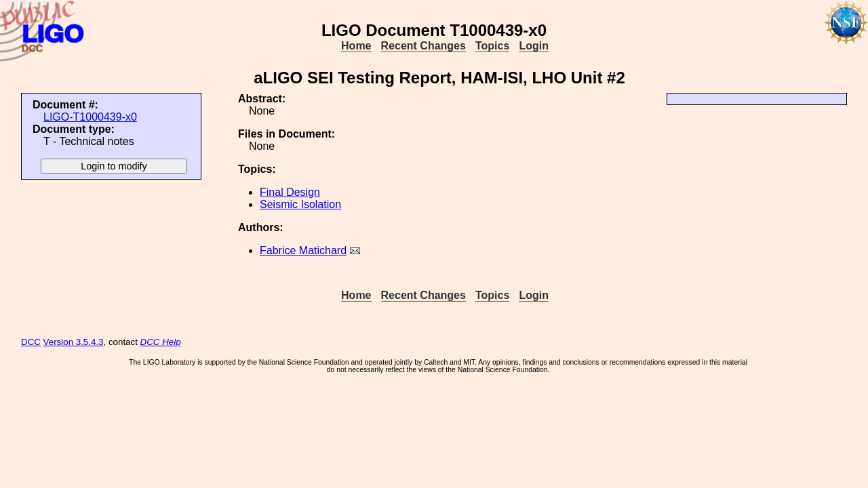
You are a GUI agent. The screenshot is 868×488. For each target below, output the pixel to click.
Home (356, 46)
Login (534, 46)
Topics (492, 46)
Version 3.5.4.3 (74, 342)
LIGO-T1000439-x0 (90, 117)
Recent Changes (423, 46)
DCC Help (161, 342)
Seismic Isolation (300, 204)
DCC (31, 342)
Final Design (290, 192)
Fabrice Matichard (303, 250)
